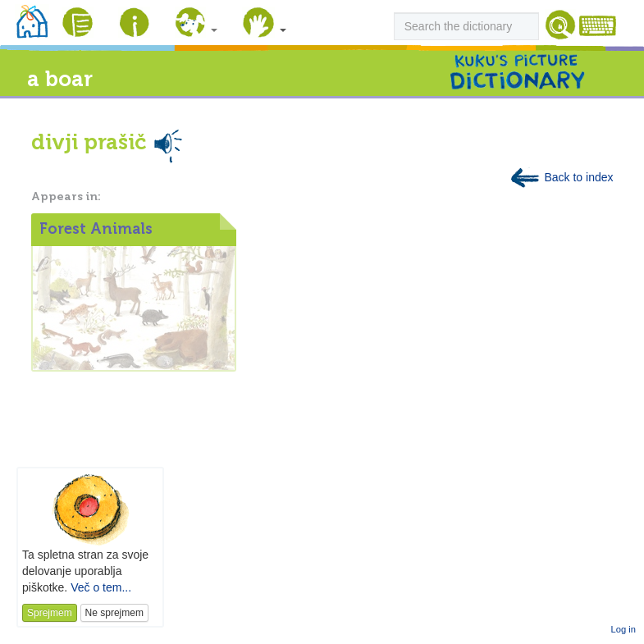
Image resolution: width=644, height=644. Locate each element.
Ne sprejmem (114, 613)
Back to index (561, 177)
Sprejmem (50, 613)
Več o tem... (101, 587)
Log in (623, 629)
